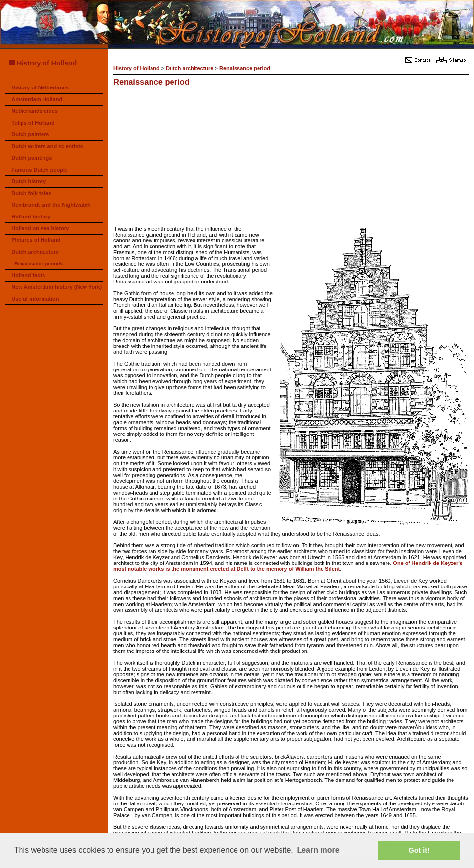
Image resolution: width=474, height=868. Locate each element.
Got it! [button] (419, 850)
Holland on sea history (40, 228)
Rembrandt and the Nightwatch (51, 205)
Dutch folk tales (31, 193)
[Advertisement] (213, 157)
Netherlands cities (34, 111)
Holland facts (28, 275)
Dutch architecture (35, 252)
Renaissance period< (38, 264)
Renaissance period (245, 68)
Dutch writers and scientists (47, 146)
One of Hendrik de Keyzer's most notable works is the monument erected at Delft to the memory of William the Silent (288, 566)
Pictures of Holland (36, 240)
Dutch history (29, 181)
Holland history (31, 217)
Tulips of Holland (33, 123)
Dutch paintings (32, 158)
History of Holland (43, 63)
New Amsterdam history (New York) (56, 287)
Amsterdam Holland (37, 99)
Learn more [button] (318, 850)
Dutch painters (30, 134)
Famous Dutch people (39, 170)
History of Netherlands (40, 87)
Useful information (35, 299)
